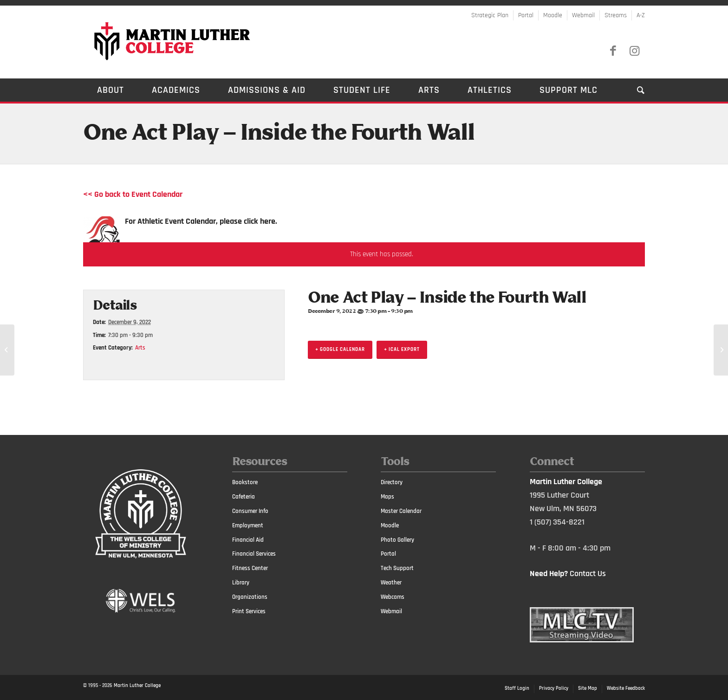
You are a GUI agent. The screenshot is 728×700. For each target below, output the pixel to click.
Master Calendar (401, 511)
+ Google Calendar (340, 350)
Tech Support (397, 568)
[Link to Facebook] (613, 51)
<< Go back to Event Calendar (133, 194)
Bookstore (245, 482)
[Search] (634, 90)
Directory (392, 482)
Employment (248, 525)
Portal (526, 15)
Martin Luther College (137, 686)
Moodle (553, 15)
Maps (387, 497)
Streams (616, 15)
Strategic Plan (490, 15)
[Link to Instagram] (634, 51)
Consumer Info (250, 511)
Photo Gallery (397, 540)
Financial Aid (248, 540)
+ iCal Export (402, 350)
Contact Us (588, 574)
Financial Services (254, 554)
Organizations (250, 597)
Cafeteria (244, 497)
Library (241, 583)
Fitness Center (250, 568)
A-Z (641, 15)
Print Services (249, 611)
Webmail (583, 15)
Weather (391, 583)
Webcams (393, 597)
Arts (140, 348)
